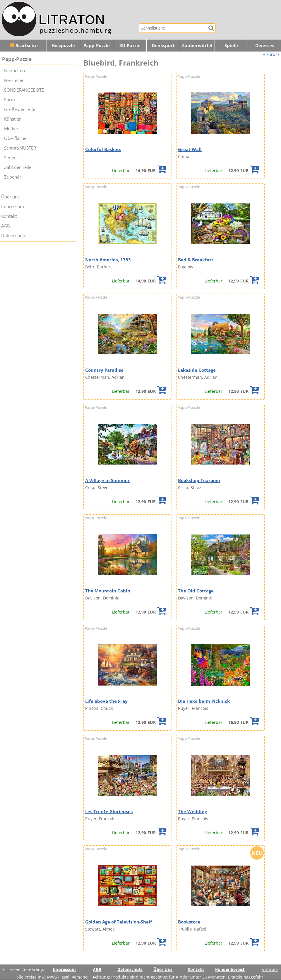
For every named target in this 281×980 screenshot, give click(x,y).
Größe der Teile (20, 109)
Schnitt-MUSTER (20, 148)
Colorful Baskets (103, 149)
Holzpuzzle (63, 46)
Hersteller (14, 80)
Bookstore (189, 922)
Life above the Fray (106, 701)
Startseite (23, 46)
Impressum (13, 207)
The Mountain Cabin (108, 591)
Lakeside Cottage (197, 370)
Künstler (12, 119)
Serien (10, 158)
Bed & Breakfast (196, 260)
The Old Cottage (196, 591)
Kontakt (9, 216)
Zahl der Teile (18, 167)
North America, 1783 (108, 260)
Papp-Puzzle (97, 46)
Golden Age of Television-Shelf (119, 922)
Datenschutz (14, 235)
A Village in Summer (107, 480)
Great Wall (190, 149)
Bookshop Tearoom (199, 480)
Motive (11, 129)
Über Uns (163, 969)
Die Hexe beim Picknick (204, 701)
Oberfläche (15, 138)
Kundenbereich (230, 969)
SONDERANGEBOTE (24, 90)
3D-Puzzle (130, 46)
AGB (6, 226)
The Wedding (192, 812)
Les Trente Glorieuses (109, 812)
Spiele (231, 46)
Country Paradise (104, 370)
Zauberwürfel (197, 46)
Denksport (163, 46)
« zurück (271, 54)
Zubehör (13, 177)
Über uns (10, 197)
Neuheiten (14, 71)
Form (10, 100)
